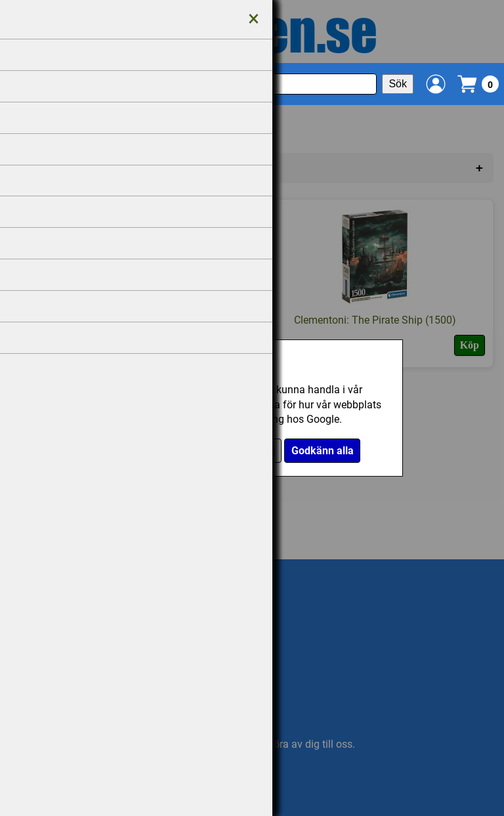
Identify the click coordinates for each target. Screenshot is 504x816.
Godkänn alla (323, 451)
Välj (266, 451)
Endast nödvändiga (195, 451)
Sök (398, 84)
